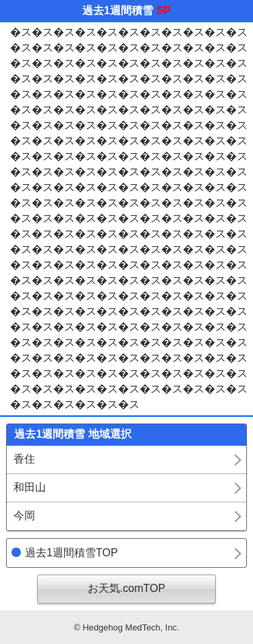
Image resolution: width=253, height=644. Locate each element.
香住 (24, 459)
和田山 (30, 487)
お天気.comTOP (126, 588)
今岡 (24, 516)
